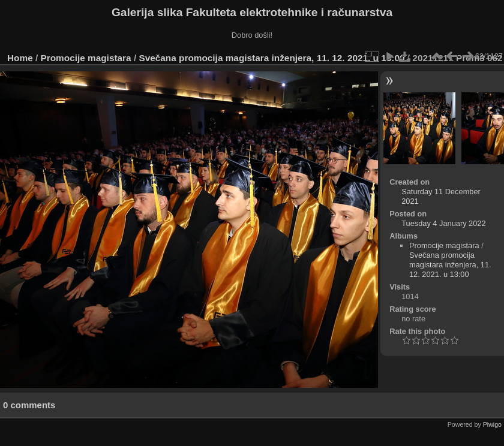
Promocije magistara (86, 58)
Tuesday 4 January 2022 (443, 223)
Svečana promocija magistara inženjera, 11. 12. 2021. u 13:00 (271, 58)
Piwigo (492, 424)
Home (20, 58)
